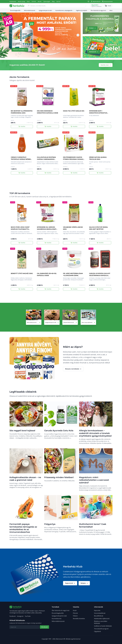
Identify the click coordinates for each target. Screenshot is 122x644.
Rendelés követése (79, 619)
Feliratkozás (44, 627)
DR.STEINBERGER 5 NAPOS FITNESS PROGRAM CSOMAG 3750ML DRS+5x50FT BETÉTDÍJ (74, 159)
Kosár (75, 610)
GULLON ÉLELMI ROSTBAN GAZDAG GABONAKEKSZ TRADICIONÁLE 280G (46, 159)
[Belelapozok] (102, 47)
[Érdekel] (102, 23)
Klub (28, 2)
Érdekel (92, 28)
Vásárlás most (106, 65)
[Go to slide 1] (38, 56)
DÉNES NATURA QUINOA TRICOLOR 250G (98, 158)
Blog (53, 2)
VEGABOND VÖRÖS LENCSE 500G (73, 228)
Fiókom (75, 616)
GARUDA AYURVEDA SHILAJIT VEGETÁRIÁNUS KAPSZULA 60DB (100, 276)
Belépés (84, 583)
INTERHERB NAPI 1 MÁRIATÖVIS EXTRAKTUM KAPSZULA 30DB (98, 113)
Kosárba (22, 126)
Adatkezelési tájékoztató (102, 619)
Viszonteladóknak (100, 613)
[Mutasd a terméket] (40, 35)
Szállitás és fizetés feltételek (103, 626)
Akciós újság (21, 2)
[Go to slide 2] (40, 56)
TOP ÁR (34, 2)
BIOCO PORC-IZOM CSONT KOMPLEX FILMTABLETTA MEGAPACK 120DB (20, 229)
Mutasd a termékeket (73, 369)
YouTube (28, 616)
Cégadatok (97, 631)
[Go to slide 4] (43, 56)
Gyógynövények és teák (59, 616)
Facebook (13, 616)
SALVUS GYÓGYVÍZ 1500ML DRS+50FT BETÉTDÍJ (99, 228)
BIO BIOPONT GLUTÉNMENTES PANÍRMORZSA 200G (22, 112)
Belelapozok (94, 52)
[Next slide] (78, 35)
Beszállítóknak (99, 616)
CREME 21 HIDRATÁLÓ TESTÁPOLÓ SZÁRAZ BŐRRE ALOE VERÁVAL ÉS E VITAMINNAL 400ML (21, 160)
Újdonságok (47, 2)
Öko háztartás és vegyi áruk (61, 610)
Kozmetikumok (57, 619)
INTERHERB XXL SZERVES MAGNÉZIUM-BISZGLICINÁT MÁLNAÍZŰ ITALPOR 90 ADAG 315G (47, 230)
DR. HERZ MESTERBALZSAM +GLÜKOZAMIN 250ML (73, 274)
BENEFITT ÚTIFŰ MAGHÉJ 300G (22, 273)
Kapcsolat (97, 610)
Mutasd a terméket (20, 50)
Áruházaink (13, 2)
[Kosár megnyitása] (101, 6)
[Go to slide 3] (42, 56)
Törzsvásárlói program (101, 629)
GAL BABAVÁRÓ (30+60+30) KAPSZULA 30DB (47, 274)
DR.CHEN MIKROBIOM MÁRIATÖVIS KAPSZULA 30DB (47, 112)
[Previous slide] (3, 35)
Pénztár (75, 613)
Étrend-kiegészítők (58, 613)
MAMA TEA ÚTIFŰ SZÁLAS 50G (74, 111)
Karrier (59, 2)
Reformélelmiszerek (58, 621)
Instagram (20, 616)
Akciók (40, 2)
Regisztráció (70, 583)
